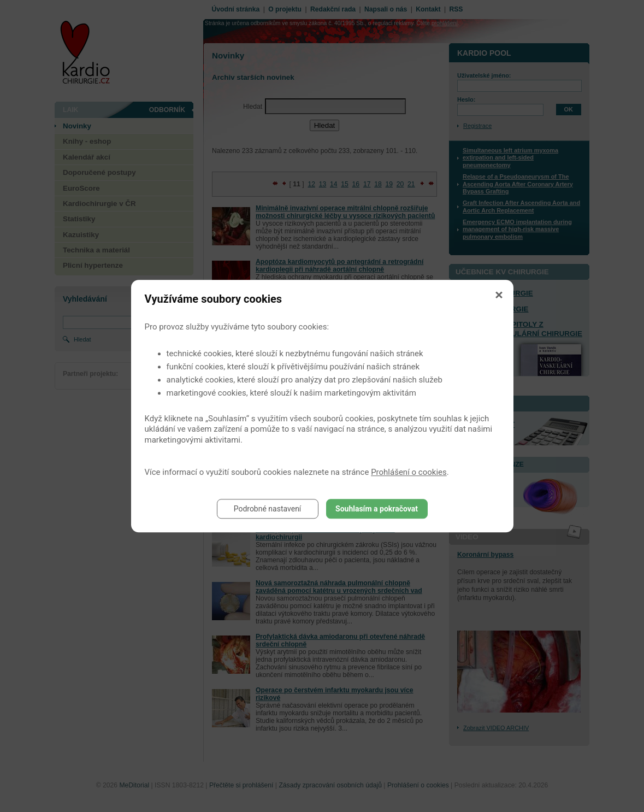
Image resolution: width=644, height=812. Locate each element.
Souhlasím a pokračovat (377, 509)
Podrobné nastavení (268, 509)
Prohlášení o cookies (409, 472)
